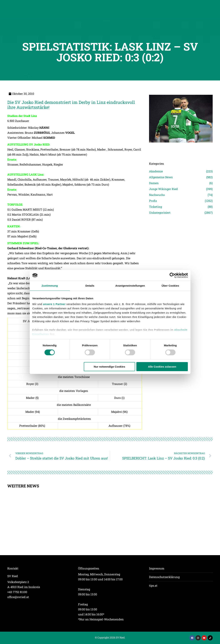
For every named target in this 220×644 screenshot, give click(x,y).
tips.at (153, 585)
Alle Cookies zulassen (162, 367)
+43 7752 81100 (17, 592)
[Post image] (181, 148)
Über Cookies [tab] (170, 286)
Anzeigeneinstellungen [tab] (130, 286)
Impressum (157, 568)
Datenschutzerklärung (164, 577)
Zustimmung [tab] (50, 286)
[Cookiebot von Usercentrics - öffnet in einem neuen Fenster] (172, 275)
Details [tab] (90, 286)
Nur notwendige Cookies (109, 367)
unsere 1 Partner (54, 304)
